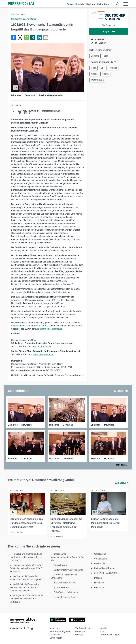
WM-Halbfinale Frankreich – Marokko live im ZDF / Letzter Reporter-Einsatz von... (25, 587)
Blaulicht (80, 4)
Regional (91, 4)
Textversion (80, 631)
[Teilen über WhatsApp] (26, 38)
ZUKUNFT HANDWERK (106, 573)
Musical (106, 75)
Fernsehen (99, 587)
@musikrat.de (44, 346)
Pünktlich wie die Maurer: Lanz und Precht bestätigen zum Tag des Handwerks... (27, 557)
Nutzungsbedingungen (60, 631)
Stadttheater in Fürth (21, 326)
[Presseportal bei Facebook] (24, 628)
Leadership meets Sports (65, 597)
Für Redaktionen (83, 628)
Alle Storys (109, 25)
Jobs (102, 631)
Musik (94, 68)
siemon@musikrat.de (43, 354)
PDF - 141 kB (40, 112)
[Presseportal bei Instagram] (31, 628)
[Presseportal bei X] (27, 628)
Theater (115, 68)
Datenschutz (56, 634)
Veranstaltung (101, 558)
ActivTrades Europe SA (65, 582)
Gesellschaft (100, 554)
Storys (70, 4)
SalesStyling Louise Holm (66, 592)
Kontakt (103, 628)
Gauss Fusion (60, 565)
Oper (104, 68)
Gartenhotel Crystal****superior (68, 570)
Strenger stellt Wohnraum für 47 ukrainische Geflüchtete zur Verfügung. (26, 598)
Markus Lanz (100, 563)
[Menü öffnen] (126, 4)
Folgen (109, 31)
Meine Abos (103, 4)
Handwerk (99, 582)
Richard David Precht (104, 568)
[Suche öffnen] (118, 4)
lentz (35, 346)
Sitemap (79, 634)
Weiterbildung (98, 81)
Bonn (107, 56)
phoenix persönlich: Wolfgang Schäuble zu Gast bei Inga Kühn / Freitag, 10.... (26, 568)
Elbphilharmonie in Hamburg (49, 329)
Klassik (94, 75)
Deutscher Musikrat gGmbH (24, 19)
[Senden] (46, 38)
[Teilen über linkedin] (39, 38)
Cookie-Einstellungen (110, 634)
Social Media (56, 638)
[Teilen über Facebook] (14, 38)
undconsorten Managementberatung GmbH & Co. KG (67, 557)
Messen (98, 578)
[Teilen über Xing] (33, 38)
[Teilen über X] (20, 38)
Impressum (55, 628)
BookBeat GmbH (61, 587)
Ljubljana (95, 56)
